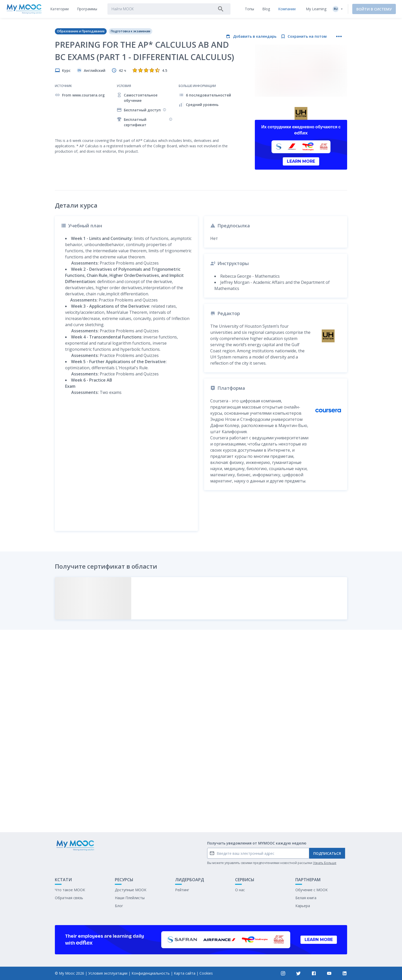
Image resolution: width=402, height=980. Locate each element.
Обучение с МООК (311, 890)
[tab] (59, 9)
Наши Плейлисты (130, 898)
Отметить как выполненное (201, 790)
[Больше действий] (339, 36)
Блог (119, 906)
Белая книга (306, 898)
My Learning (316, 9)
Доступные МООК (131, 890)
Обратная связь (69, 898)
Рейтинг (182, 890)
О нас (240, 890)
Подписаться (327, 853)
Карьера (303, 906)
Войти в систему (374, 9)
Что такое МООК (70, 890)
